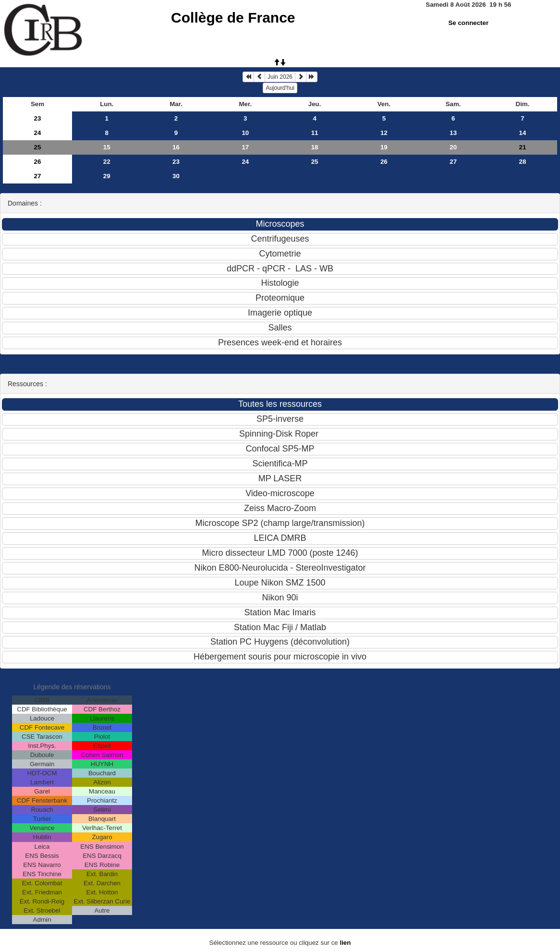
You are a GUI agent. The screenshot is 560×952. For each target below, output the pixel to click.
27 (453, 162)
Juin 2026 (280, 77)
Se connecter (468, 23)
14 (523, 133)
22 (107, 162)
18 (315, 147)
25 (38, 147)
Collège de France (233, 18)
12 (384, 133)
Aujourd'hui (280, 88)
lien (345, 943)
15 (107, 147)
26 (38, 162)
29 (107, 176)
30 (176, 176)
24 (38, 133)
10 (245, 133)
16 (176, 147)
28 (523, 162)
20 (453, 147)
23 (38, 118)
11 (315, 133)
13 (453, 133)
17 (245, 147)
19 (384, 147)
